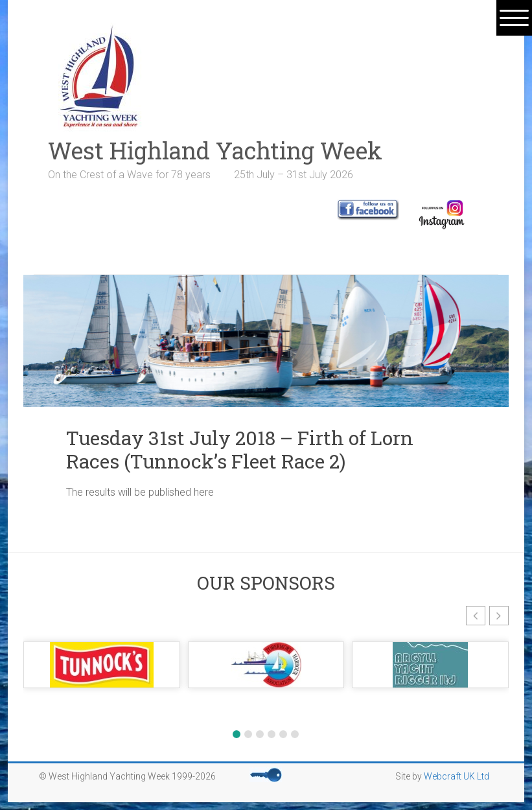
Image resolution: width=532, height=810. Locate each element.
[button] (476, 616)
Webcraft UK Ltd (457, 776)
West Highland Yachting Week (215, 150)
